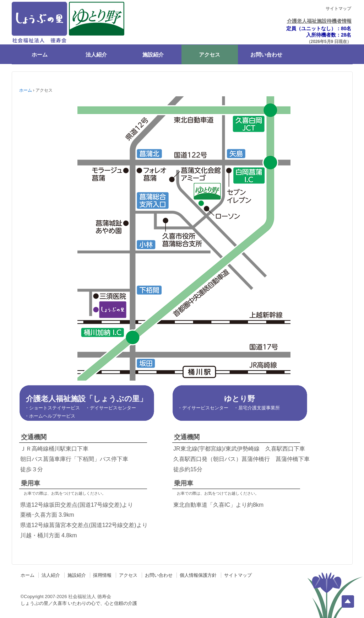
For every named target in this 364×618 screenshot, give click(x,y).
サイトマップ (338, 9)
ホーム (40, 55)
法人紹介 (96, 55)
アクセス (210, 55)
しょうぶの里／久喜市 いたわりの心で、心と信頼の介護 (79, 603)
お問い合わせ (266, 55)
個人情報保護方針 (198, 575)
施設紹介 (153, 55)
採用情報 (102, 575)
